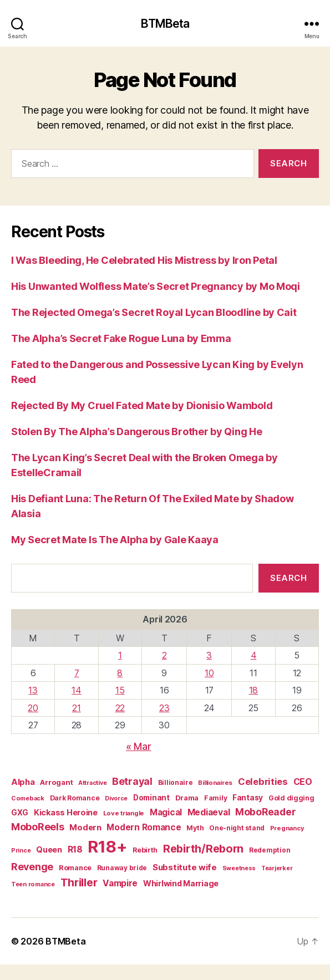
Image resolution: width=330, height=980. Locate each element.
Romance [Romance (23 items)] (75, 868)
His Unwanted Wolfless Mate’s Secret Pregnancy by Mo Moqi (156, 286)
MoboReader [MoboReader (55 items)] (265, 812)
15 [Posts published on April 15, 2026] (120, 690)
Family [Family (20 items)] (215, 798)
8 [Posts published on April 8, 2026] (120, 673)
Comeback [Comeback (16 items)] (28, 798)
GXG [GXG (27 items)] (20, 813)
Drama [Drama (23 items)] (187, 798)
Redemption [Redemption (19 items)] (270, 850)
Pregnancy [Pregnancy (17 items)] (287, 828)
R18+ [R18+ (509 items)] (107, 847)
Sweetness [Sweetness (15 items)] (239, 868)
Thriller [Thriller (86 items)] (79, 882)
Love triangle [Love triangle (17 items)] (124, 813)
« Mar (139, 746)
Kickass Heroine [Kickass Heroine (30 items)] (66, 812)
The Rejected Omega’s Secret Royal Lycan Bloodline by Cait (154, 312)
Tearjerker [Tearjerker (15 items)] (277, 868)
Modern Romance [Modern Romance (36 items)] (144, 827)
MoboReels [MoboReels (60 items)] (38, 827)
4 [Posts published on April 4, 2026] (254, 655)
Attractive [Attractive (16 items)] (92, 783)
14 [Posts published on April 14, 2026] (76, 690)
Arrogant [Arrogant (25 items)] (56, 782)
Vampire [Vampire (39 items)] (120, 883)
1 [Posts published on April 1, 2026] (120, 655)
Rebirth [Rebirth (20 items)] (145, 850)
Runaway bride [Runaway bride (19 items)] (122, 868)
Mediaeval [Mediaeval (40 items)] (209, 812)
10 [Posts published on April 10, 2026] (209, 673)
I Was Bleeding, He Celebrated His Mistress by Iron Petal (144, 260)
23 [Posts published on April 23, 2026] (164, 708)
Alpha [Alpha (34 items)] (23, 782)
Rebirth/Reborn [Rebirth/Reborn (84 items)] (203, 849)
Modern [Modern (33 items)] (85, 828)
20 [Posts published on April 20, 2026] (33, 708)
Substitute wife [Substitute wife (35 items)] (185, 867)
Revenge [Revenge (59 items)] (32, 867)
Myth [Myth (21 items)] (195, 828)
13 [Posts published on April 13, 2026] (33, 690)
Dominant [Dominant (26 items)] (151, 798)
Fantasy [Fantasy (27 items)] (248, 798)
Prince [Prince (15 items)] (21, 851)
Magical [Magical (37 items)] (166, 812)
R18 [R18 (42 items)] (75, 849)
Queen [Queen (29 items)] (49, 849)
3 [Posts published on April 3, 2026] (209, 655)
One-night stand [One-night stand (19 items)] (237, 828)
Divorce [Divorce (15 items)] (116, 798)
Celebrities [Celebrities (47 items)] (263, 782)
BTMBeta (165, 24)
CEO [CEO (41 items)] (303, 782)
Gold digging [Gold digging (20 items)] (291, 798)
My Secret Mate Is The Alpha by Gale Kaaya (115, 540)
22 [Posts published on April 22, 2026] (120, 708)
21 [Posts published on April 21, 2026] (76, 708)
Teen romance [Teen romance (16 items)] (33, 884)
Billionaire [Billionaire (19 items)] (176, 782)
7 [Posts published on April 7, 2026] (77, 673)
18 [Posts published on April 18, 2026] (253, 690)
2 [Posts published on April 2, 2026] (164, 655)
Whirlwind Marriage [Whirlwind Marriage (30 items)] (181, 883)
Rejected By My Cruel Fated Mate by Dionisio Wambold (142, 405)
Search (288, 578)
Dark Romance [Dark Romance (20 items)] (75, 798)
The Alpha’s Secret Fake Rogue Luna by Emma (121, 338)
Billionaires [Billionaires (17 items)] (215, 783)
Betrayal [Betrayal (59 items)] (132, 781)
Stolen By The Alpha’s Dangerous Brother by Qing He (137, 432)
